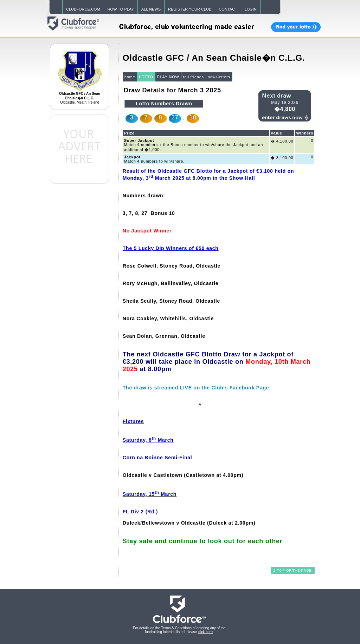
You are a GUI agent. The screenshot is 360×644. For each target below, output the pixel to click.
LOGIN (251, 9)
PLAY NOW (168, 77)
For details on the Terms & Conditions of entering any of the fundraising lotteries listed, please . (179, 630)
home (130, 77)
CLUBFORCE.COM (83, 9)
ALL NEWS (151, 9)
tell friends (194, 77)
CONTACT (228, 9)
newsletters (219, 77)
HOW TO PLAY (121, 9)
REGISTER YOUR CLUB (190, 9)
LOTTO (146, 77)
